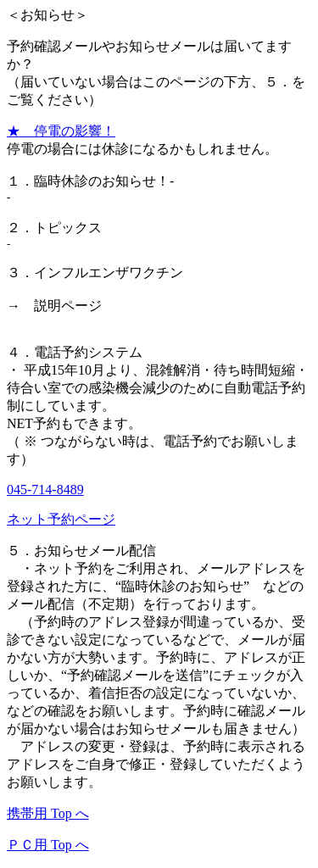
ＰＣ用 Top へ (48, 845)
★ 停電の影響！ (61, 131)
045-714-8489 (45, 490)
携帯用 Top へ (48, 813)
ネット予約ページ (61, 519)
